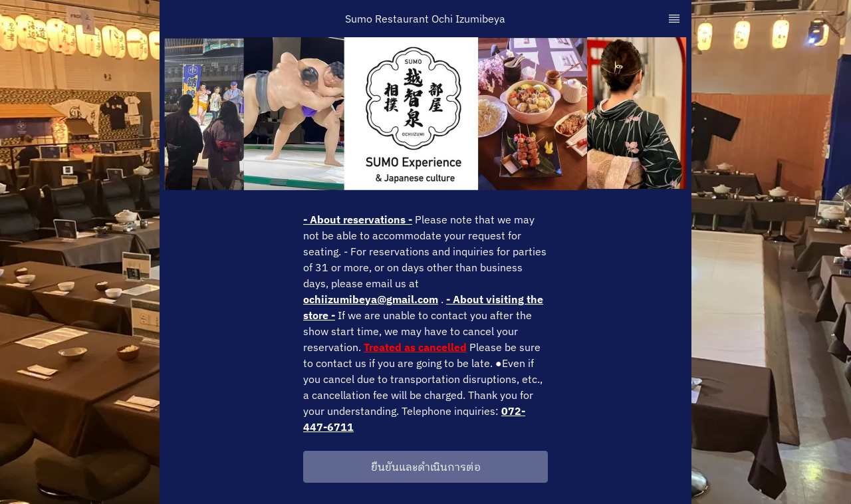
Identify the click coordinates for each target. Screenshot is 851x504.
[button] (425, 467)
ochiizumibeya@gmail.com (371, 299)
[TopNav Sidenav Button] (674, 19)
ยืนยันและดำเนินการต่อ (426, 467)
